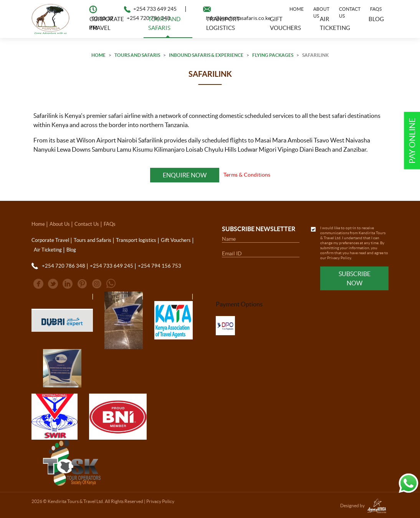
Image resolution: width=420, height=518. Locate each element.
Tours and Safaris (137, 55)
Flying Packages (273, 55)
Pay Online (412, 141)
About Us (321, 12)
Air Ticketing (48, 250)
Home (297, 9)
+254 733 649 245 (155, 9)
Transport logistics (136, 240)
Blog (71, 250)
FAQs (376, 9)
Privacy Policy (339, 258)
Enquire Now (184, 175)
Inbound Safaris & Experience (206, 55)
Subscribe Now (355, 278)
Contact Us (350, 12)
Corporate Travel (50, 240)
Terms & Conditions (247, 175)
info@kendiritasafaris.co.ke (238, 18)
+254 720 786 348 (148, 18)
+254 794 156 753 (160, 266)
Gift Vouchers (176, 240)
